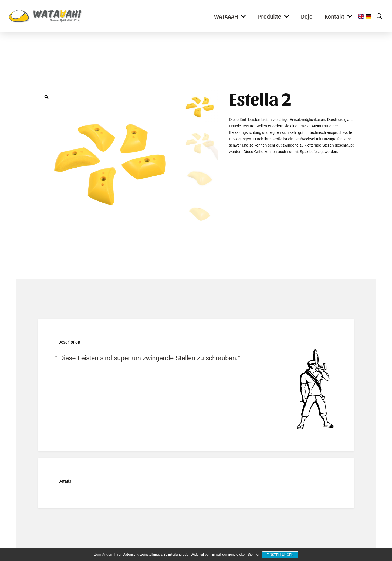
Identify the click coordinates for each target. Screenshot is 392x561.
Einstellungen (281, 555)
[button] (377, 16)
